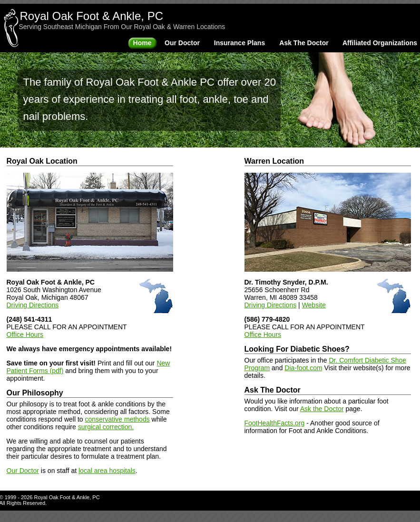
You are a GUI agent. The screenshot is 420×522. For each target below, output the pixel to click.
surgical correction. (106, 427)
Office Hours (25, 335)
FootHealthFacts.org (275, 423)
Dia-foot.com (303, 368)
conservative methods (117, 419)
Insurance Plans (239, 43)
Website (314, 305)
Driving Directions (33, 305)
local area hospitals (107, 471)
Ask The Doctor (304, 43)
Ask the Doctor (322, 409)
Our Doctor (182, 43)
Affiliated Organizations (380, 43)
